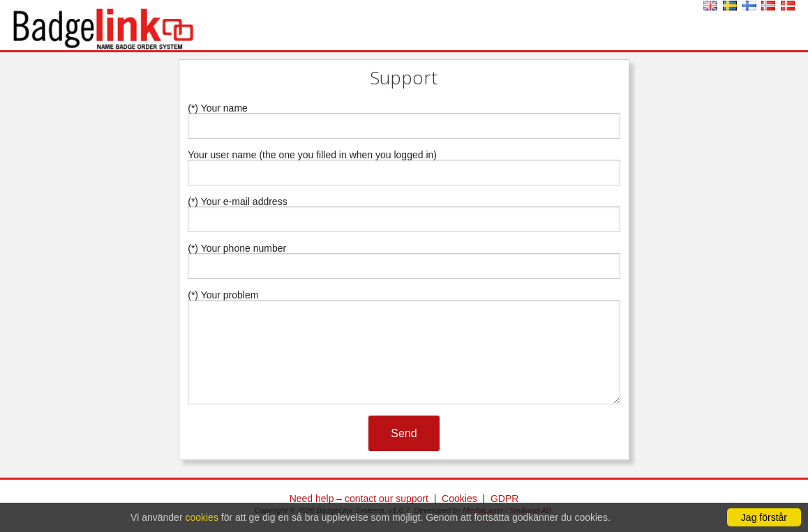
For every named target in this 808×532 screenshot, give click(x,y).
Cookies (459, 499)
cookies (201, 517)
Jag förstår (764, 517)
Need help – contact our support (359, 499)
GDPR (504, 499)
